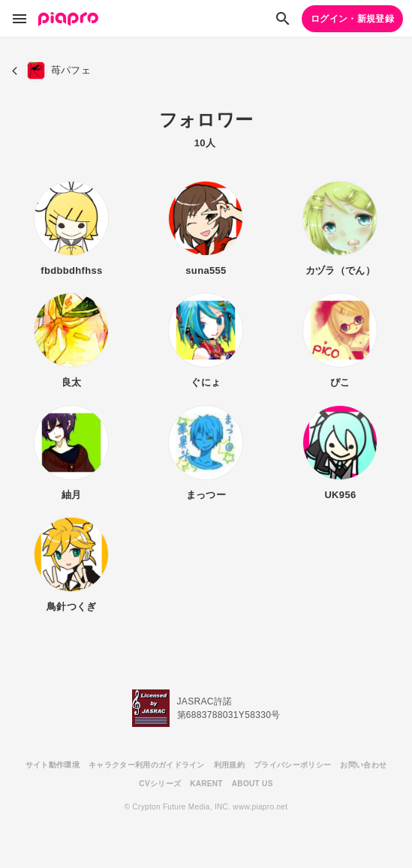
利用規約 (229, 765)
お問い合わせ (363, 765)
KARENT (206, 784)
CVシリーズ (160, 784)
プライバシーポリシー (292, 765)
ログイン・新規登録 (352, 19)
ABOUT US (253, 784)
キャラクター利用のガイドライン (147, 765)
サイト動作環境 (53, 765)
